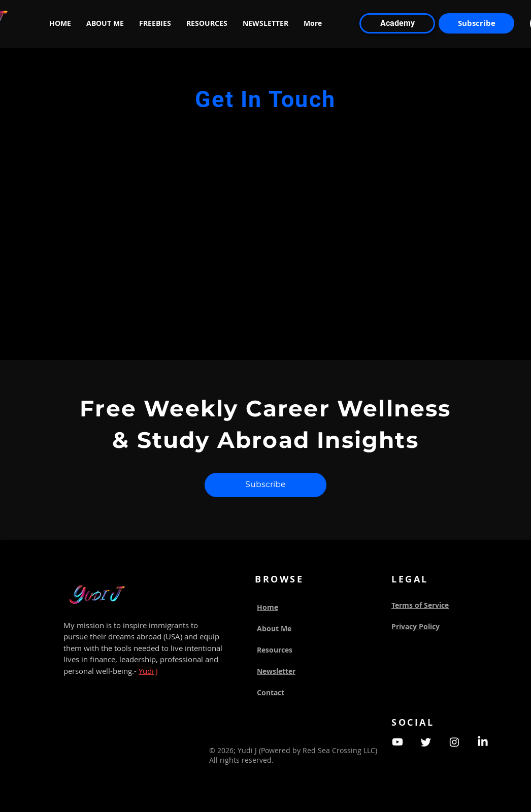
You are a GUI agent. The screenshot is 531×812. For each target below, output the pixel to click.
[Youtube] (397, 742)
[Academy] (397, 23)
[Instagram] (454, 742)
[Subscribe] (476, 23)
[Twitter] (426, 742)
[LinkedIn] (483, 742)
